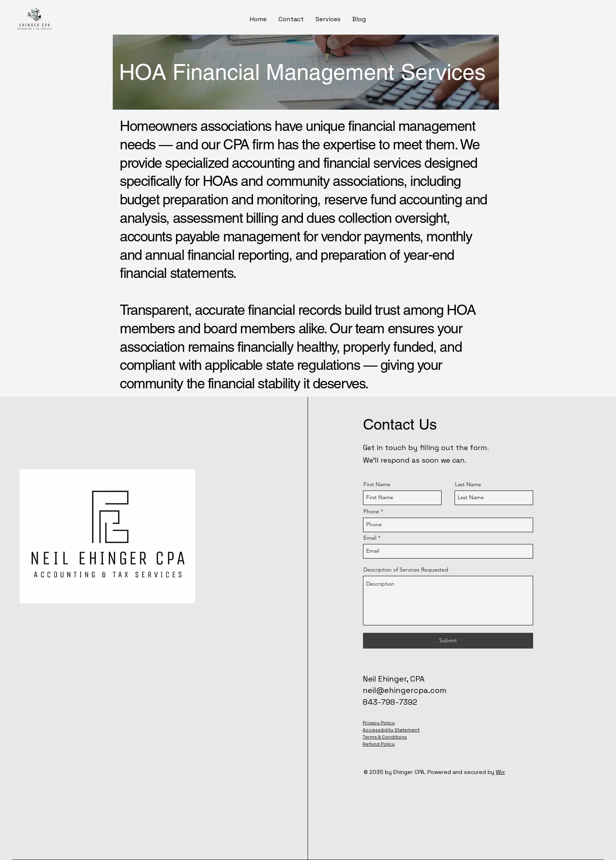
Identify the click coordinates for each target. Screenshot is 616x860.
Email (370, 538)
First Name (377, 484)
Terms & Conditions (385, 737)
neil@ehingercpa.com (404, 690)
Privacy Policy (379, 723)
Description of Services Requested (406, 570)
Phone (371, 511)
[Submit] (448, 641)
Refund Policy (379, 744)
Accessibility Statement (391, 730)
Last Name (468, 484)
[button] (328, 19)
